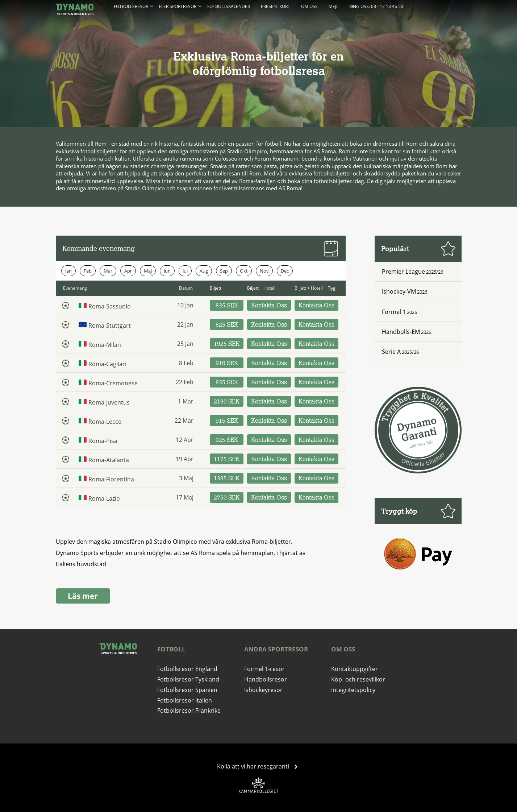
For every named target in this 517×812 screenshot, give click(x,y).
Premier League (403, 272)
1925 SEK (227, 344)
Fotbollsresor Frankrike (189, 710)
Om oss (309, 6)
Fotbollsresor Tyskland (188, 679)
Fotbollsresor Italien (185, 700)
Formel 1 (394, 312)
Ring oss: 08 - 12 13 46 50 (376, 6)
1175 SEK (227, 459)
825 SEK (227, 324)
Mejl (333, 6)
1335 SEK (227, 478)
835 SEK (227, 305)
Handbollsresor (266, 679)
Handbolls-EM (401, 332)
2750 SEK (227, 497)
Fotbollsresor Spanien (187, 690)
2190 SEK (227, 401)
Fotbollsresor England (187, 669)
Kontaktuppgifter (355, 669)
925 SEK (227, 440)
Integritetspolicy (353, 690)
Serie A (391, 352)
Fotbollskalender (229, 6)
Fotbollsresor (134, 6)
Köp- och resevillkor (358, 679)
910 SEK (227, 363)
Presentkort (276, 6)
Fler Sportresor (180, 6)
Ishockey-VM (399, 291)
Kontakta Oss (269, 305)
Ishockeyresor (263, 690)
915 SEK (227, 420)
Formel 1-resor (264, 669)
